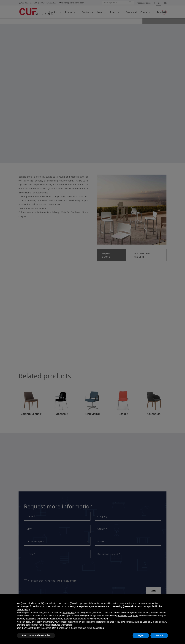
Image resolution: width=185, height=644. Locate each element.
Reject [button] (141, 635)
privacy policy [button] (125, 603)
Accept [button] (159, 635)
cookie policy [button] (23, 609)
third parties (68, 613)
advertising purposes (128, 616)
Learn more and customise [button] (36, 635)
